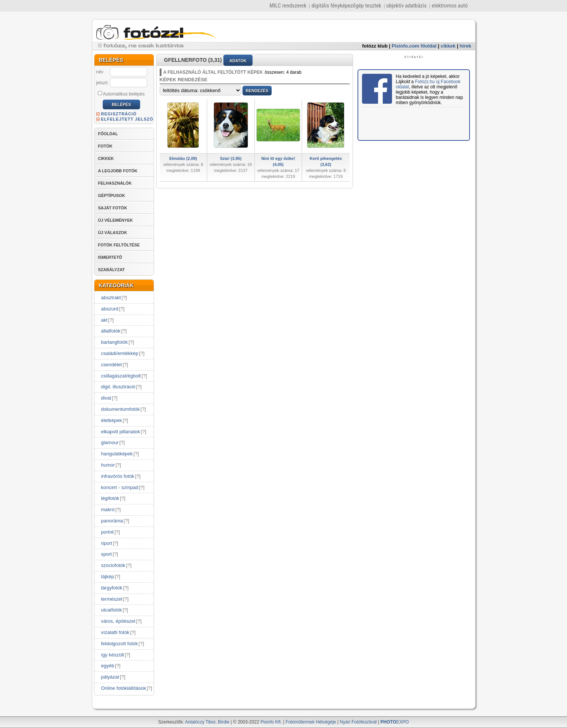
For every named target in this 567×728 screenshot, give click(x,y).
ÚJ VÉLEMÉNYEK (116, 220)
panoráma (112, 521)
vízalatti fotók (115, 632)
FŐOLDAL (108, 134)
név (100, 72)
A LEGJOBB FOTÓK (118, 171)
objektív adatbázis (407, 6)
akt (104, 320)
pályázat (110, 677)
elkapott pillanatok (121, 432)
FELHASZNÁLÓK (115, 183)
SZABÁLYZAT (112, 270)
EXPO (395, 722)
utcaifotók (112, 610)
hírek (465, 46)
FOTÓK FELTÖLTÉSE (119, 245)
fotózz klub (375, 46)
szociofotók (113, 565)
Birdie (224, 722)
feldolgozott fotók (120, 644)
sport (107, 554)
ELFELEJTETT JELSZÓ (127, 119)
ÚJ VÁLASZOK (113, 233)
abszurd (110, 309)
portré (108, 532)
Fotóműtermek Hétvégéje (311, 722)
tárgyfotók (112, 588)
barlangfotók (115, 342)
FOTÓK (105, 146)
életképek (112, 420)
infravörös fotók (118, 476)
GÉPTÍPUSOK (112, 195)
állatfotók (111, 331)
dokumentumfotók (120, 409)
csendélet (112, 365)
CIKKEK (106, 158)
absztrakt (111, 298)
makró (108, 509)
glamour (110, 442)
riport (107, 543)
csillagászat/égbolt (121, 376)
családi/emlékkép (120, 353)
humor (108, 465)
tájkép (108, 577)
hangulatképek (117, 454)
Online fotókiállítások (124, 688)
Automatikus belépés (121, 94)
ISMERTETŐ (110, 257)
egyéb (108, 666)
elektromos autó (450, 6)
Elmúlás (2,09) (183, 158)
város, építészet (118, 621)
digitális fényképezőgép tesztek (346, 6)
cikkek (448, 46)
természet (112, 599)
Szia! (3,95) (231, 158)
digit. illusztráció (118, 387)
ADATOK (238, 61)
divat (106, 398)
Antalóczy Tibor (200, 722)
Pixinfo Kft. (271, 722)
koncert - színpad (120, 487)
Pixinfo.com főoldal (414, 46)
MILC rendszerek (288, 6)
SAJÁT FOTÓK (113, 208)
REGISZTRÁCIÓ (119, 114)
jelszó (102, 83)
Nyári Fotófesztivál (358, 722)
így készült (113, 655)
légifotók (110, 498)
